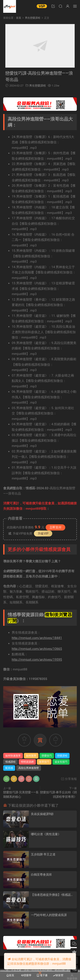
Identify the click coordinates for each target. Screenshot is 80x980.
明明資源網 (10, 6)
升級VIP (43, 533)
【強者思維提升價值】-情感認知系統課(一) (52, 895)
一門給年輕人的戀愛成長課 (49, 915)
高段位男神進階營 (29, 768)
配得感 (9, 768)
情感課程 (10, 762)
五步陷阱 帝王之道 (43, 854)
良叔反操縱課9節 (42, 814)
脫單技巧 (44, 762)
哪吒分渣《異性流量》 (46, 834)
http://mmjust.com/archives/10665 (37, 649)
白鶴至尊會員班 (41, 875)
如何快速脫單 (13, 756)
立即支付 (55, 527)
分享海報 (69, 779)
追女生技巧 (61, 762)
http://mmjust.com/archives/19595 (37, 660)
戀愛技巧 (47, 756)
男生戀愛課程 (38, 86)
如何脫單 (31, 756)
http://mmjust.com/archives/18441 (37, 638)
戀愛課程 (62, 756)
